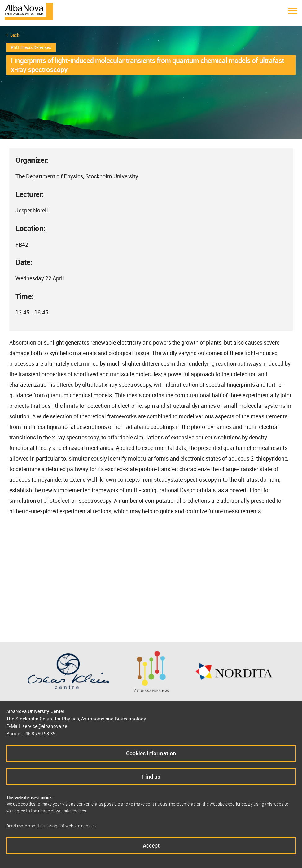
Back (15, 35)
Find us (151, 777)
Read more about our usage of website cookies (51, 826)
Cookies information (151, 753)
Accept (151, 845)
